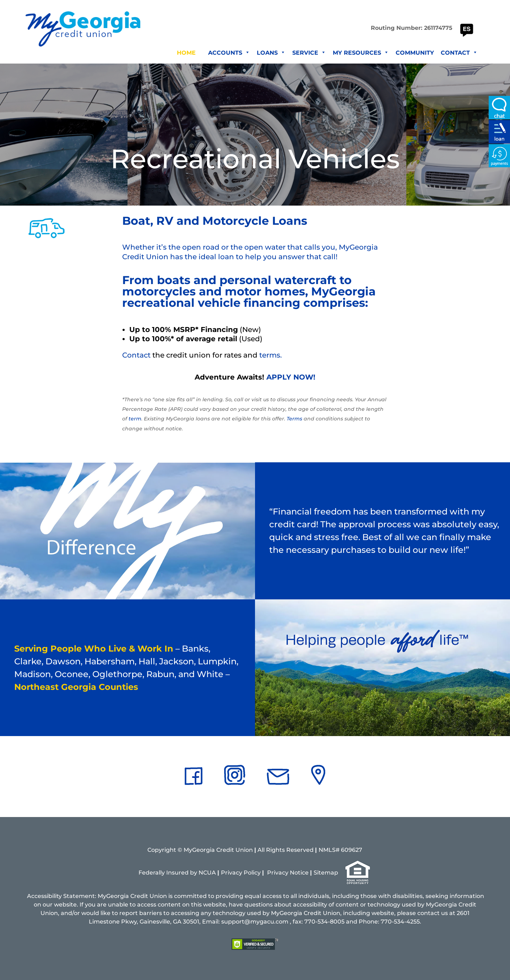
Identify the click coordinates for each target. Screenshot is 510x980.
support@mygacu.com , (256, 922)
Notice (299, 873)
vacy (282, 873)
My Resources (361, 53)
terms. (271, 355)
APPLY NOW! (291, 377)
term (135, 419)
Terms (294, 419)
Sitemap (326, 873)
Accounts (229, 53)
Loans (271, 53)
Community (415, 53)
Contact (459, 53)
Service (309, 53)
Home (186, 53)
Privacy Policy (241, 873)
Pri (271, 873)
